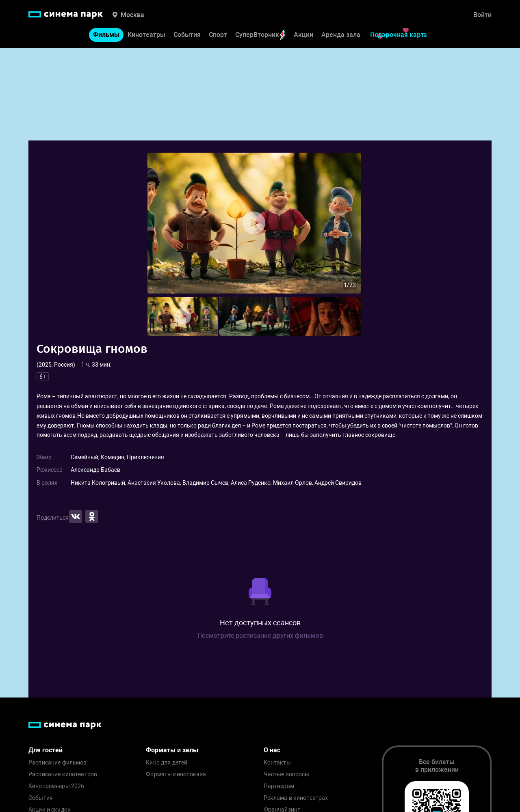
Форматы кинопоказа (176, 774)
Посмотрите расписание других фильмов (260, 636)
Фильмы (106, 35)
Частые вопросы (287, 774)
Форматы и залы (172, 750)
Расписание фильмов (58, 763)
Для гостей (45, 750)
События (187, 35)
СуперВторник (260, 35)
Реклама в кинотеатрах (296, 798)
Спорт (218, 35)
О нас (272, 750)
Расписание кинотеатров (63, 774)
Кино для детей (167, 763)
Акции (303, 35)
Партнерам (279, 786)
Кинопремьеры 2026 (56, 786)
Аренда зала (341, 35)
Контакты (277, 763)
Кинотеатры (146, 35)
